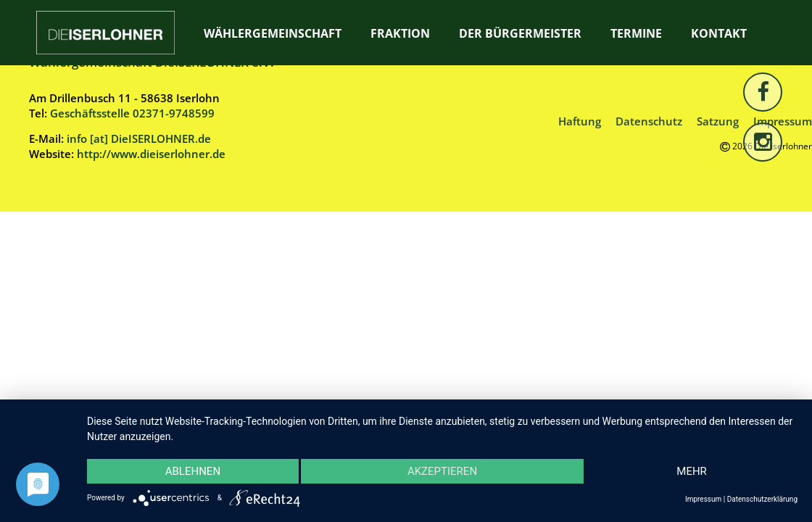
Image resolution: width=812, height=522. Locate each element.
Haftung (580, 121)
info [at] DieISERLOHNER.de (139, 138)
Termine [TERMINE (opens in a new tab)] (636, 33)
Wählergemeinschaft (273, 33)
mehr (692, 471)
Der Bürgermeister (520, 33)
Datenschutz (649, 121)
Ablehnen (193, 471)
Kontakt (719, 33)
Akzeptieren (442, 471)
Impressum (703, 499)
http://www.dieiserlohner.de (151, 154)
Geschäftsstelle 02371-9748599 (132, 113)
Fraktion (400, 33)
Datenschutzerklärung (762, 499)
